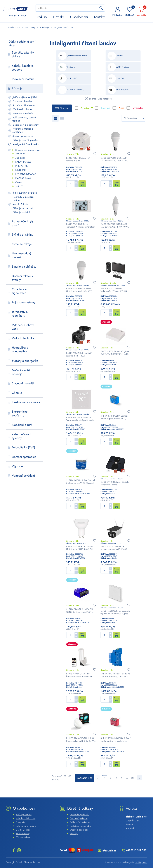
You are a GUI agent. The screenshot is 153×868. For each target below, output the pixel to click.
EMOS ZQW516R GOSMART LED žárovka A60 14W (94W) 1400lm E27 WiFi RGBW (114, 159)
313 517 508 (17, 16)
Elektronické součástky (20, 414)
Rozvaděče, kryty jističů (23, 223)
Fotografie (20, 822)
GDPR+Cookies (23, 830)
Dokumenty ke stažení (26, 826)
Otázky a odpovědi (79, 830)
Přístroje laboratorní (23, 208)
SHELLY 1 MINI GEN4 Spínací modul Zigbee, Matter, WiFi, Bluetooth (114, 417)
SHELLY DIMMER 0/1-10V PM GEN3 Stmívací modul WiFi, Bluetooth (80, 611)
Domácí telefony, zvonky (23, 278)
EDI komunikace (23, 837)
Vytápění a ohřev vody (23, 327)
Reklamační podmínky (80, 822)
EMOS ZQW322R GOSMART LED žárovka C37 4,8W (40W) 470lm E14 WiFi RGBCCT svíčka (115, 225)
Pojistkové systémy (24, 302)
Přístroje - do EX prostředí (26, 140)
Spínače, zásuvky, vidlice (23, 54)
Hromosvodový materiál (22, 255)
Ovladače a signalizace (19, 291)
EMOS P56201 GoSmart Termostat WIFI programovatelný (81, 225)
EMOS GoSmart (23, 178)
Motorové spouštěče (23, 113)
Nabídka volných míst (26, 818)
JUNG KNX (21, 170)
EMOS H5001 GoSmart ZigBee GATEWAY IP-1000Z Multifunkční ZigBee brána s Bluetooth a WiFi (115, 353)
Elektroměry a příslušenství (26, 125)
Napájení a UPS (22, 425)
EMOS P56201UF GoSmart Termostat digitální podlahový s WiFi (80, 419)
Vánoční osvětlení (23, 476)
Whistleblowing (23, 834)
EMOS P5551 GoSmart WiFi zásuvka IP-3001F (79, 159)
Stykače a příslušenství (24, 105)
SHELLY (19, 186)
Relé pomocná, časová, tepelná (24, 119)
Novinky (59, 17)
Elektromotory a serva (26, 402)
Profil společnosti (24, 815)
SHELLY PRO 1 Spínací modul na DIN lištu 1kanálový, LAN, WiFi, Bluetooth (115, 675)
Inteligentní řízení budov (26, 144)
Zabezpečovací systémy (22, 436)
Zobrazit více (85, 778)
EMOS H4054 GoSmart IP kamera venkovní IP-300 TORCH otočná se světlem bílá (81, 675)
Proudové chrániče (22, 101)
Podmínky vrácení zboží (81, 826)
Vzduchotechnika (23, 338)
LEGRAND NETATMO (26, 174)
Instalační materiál (24, 79)
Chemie (17, 393)
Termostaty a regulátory (20, 314)
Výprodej (18, 466)
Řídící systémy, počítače (25, 193)
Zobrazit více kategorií (100, 99)
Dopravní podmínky (79, 818)
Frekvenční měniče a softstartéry (23, 130)
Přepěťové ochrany (22, 109)
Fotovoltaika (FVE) (23, 447)
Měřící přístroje (20, 204)
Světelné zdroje (22, 244)
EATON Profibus (23, 162)
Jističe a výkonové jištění (25, 97)
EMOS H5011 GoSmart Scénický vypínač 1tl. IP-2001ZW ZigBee (115, 612)
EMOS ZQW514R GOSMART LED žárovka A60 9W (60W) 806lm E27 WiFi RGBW (79, 290)
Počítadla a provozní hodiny (23, 198)
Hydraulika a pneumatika (20, 350)
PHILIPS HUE (22, 166)
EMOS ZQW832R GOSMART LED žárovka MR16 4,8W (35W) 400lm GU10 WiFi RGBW (81, 548)
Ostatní (19, 182)
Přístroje (17, 88)
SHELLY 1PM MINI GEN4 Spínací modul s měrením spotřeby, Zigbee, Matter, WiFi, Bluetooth (116, 740)
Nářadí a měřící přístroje (22, 372)
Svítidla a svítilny (23, 235)
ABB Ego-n (20, 158)
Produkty (41, 17)
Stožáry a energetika (25, 361)
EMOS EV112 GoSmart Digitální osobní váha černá (115, 483)
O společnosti (79, 17)
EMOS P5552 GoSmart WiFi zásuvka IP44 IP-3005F (79, 354)
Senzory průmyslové (23, 136)
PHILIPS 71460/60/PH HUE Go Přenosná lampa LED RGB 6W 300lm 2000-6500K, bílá (81, 740)
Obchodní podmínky (80, 815)
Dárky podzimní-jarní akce (22, 44)
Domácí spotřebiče (24, 457)
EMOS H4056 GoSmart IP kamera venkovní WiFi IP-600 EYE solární (114, 548)
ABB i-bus (20, 154)
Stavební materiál (23, 383)
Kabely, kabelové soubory (23, 68)
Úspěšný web (141, 862)
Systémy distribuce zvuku (28, 150)
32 (132, 778)
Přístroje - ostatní (21, 212)
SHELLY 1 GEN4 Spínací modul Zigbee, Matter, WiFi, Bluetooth (81, 482)
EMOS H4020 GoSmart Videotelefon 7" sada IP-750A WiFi (114, 290)
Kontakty (99, 17)
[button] (76, 182)
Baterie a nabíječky (24, 267)
